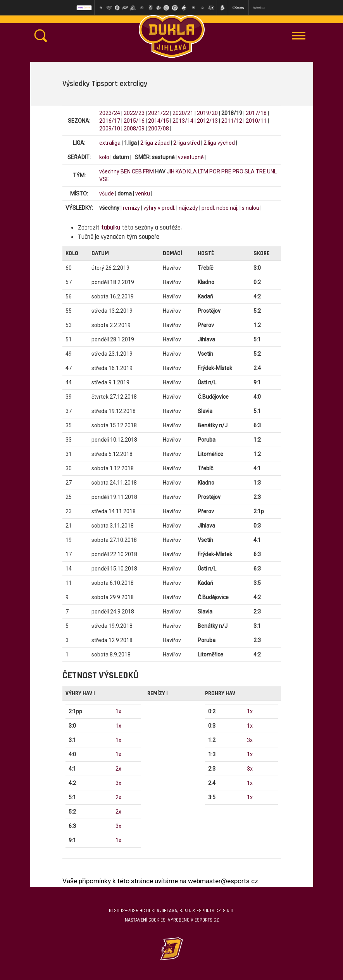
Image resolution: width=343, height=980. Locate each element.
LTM (203, 171)
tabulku (111, 228)
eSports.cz (207, 920)
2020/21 (183, 113)
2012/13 (207, 121)
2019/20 (207, 113)
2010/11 (256, 121)
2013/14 (183, 121)
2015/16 (134, 121)
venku (143, 194)
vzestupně (191, 157)
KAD (181, 171)
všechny (109, 171)
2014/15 (159, 121)
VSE (104, 179)
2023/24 (110, 113)
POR (215, 171)
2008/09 (134, 128)
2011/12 (232, 121)
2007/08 (159, 128)
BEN (126, 171)
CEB (137, 171)
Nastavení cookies (145, 920)
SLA (250, 171)
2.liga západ (155, 143)
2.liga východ (219, 143)
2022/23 (134, 113)
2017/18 (256, 113)
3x (118, 783)
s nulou (251, 208)
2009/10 (110, 128)
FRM (148, 171)
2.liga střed (187, 143)
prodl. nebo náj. (220, 208)
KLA (192, 171)
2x (118, 769)
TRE (261, 171)
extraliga (110, 143)
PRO (238, 171)
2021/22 (159, 113)
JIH (171, 171)
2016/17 (110, 121)
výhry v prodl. (159, 208)
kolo (104, 157)
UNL (272, 171)
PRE (226, 171)
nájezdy (188, 208)
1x (118, 711)
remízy (131, 208)
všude (107, 194)
